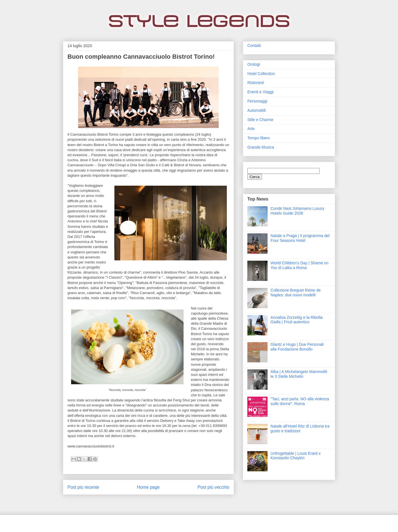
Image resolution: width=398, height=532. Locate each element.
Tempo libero (259, 138)
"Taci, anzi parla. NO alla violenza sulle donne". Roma (300, 401)
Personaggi (257, 101)
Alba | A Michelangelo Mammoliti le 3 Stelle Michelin (299, 374)
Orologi (254, 64)
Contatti (254, 46)
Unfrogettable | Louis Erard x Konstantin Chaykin (296, 456)
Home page (148, 487)
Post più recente (83, 487)
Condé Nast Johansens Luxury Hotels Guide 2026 (298, 211)
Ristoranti (256, 83)
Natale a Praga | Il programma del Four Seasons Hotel (300, 238)
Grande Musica (261, 147)
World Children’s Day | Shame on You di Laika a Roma (300, 265)
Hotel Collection (261, 74)
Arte (251, 129)
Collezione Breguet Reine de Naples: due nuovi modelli (296, 293)
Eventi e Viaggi (260, 92)
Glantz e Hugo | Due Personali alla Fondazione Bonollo (297, 347)
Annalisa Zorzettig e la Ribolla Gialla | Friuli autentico (297, 320)
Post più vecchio (213, 487)
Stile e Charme (260, 120)
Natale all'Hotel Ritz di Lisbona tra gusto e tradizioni (300, 428)
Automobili (256, 110)
